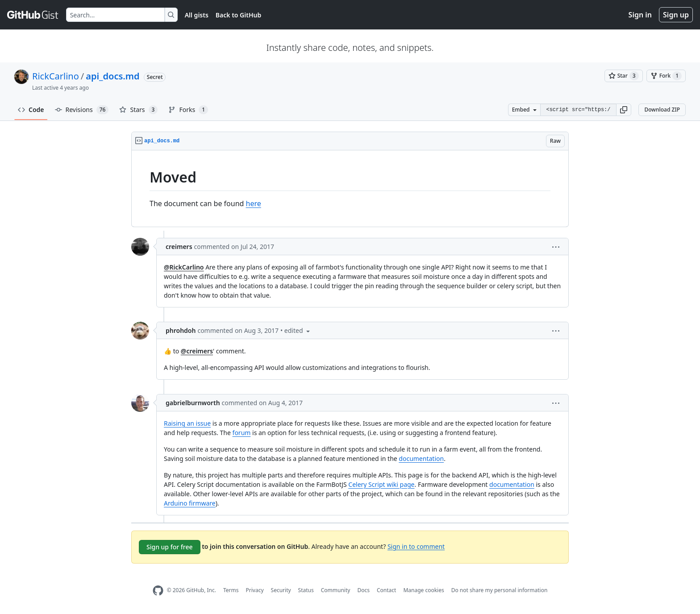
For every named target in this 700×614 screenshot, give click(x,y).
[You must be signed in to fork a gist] (666, 76)
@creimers (197, 351)
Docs (363, 590)
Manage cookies (423, 590)
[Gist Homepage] (33, 15)
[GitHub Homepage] (158, 591)
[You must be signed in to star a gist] (624, 76)
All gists (197, 15)
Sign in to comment (416, 546)
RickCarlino (56, 76)
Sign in (640, 15)
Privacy (255, 590)
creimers (179, 247)
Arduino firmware (190, 503)
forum (242, 433)
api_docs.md (112, 76)
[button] (624, 110)
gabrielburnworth (193, 403)
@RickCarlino (184, 267)
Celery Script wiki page (381, 484)
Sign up (676, 15)
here (254, 203)
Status (306, 590)
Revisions (82, 110)
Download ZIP (662, 110)
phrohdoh (181, 330)
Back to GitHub (238, 15)
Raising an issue (187, 423)
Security (281, 590)
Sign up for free (170, 547)
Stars (138, 110)
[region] (350, 189)
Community (336, 590)
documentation (421, 458)
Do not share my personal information (500, 590)
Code (31, 110)
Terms (231, 590)
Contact (386, 590)
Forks (188, 110)
